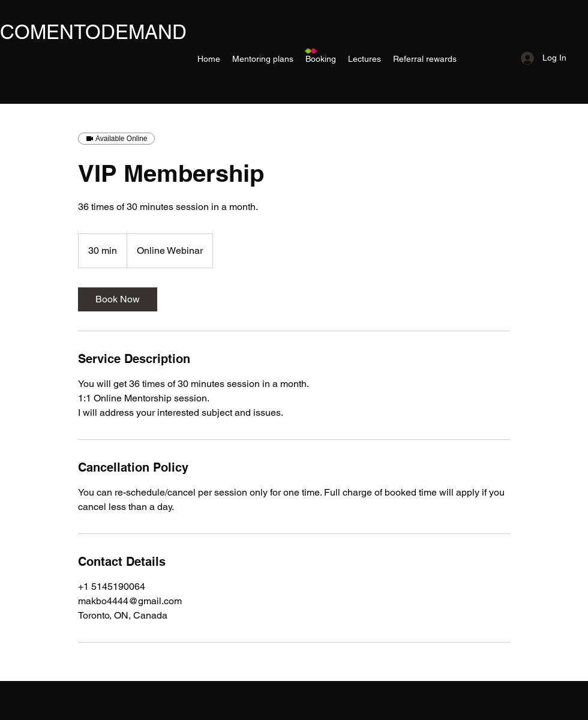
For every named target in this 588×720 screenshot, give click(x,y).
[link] (118, 299)
